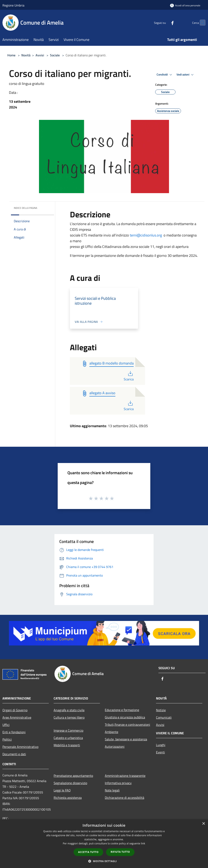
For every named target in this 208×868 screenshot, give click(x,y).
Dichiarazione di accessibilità (125, 798)
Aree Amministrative (17, 717)
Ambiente (112, 732)
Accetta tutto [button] (88, 852)
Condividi (165, 75)
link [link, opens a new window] (143, 843)
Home (11, 55)
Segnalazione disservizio (70, 783)
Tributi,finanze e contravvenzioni (127, 725)
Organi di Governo (15, 710)
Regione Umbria (13, 5)
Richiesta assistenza (68, 798)
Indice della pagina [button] (25, 208)
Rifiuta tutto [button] (120, 852)
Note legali (112, 790)
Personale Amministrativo (20, 747)
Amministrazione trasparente (125, 776)
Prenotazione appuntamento (73, 776)
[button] (104, 861)
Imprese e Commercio (68, 730)
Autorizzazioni (115, 747)
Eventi (160, 752)
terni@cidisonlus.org (146, 235)
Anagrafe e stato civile (69, 710)
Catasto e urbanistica (68, 738)
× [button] (203, 824)
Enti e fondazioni (14, 732)
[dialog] (104, 844)
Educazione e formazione (122, 710)
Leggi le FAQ (62, 790)
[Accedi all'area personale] (185, 5)
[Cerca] (201, 23)
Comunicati (164, 717)
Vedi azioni (186, 75)
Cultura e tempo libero (69, 717)
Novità (26, 55)
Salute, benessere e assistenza (126, 739)
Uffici (6, 725)
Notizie (161, 710)
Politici (7, 739)
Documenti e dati (14, 754)
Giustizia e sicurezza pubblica (125, 717)
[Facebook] (165, 22)
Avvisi (40, 55)
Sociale (55, 55)
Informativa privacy (118, 783)
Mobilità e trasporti (67, 745)
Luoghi (161, 745)
